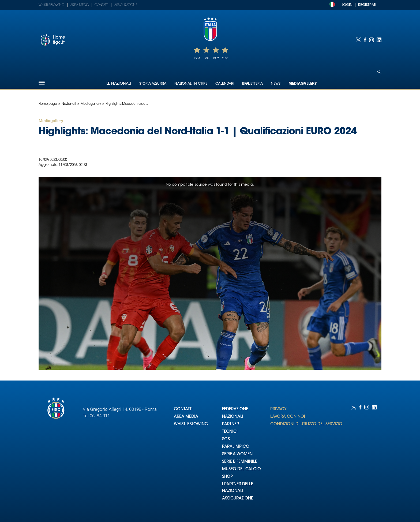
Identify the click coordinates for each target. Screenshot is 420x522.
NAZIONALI (233, 417)
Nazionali (69, 104)
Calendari (225, 84)
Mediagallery (303, 84)
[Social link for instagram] (372, 40)
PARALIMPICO (236, 447)
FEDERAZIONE (235, 409)
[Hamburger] (42, 83)
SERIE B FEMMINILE (240, 462)
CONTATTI (183, 409)
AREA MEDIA (186, 417)
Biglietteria (252, 84)
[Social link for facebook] (365, 40)
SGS (226, 439)
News (276, 84)
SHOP (227, 477)
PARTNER (230, 424)
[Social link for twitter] (358, 40)
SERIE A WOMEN (237, 454)
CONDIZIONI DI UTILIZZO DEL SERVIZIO (306, 424)
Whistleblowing (51, 5)
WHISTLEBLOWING (191, 424)
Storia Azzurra (153, 84)
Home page (48, 104)
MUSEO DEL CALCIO (241, 469)
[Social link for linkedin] (379, 40)
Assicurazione (126, 5)
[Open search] (379, 72)
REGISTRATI (367, 5)
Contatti (101, 5)
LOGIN (347, 5)
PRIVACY (278, 409)
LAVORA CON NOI (288, 417)
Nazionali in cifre (191, 84)
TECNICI (230, 432)
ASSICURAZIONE (238, 499)
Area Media (79, 5)
